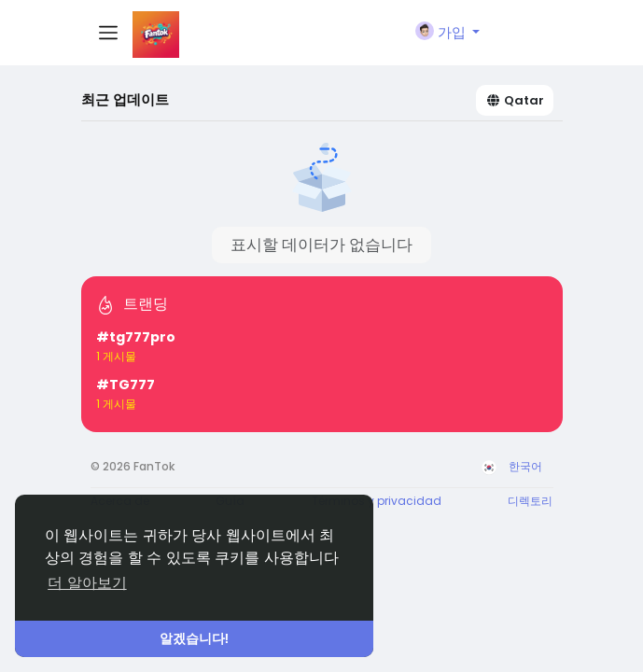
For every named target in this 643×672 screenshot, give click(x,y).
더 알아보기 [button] (87, 583)
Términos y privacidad (377, 501)
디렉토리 (530, 501)
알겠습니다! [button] (195, 638)
